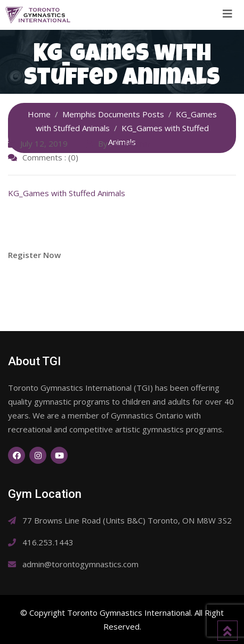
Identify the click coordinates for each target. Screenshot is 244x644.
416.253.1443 (48, 542)
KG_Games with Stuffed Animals (67, 193)
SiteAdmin (132, 143)
